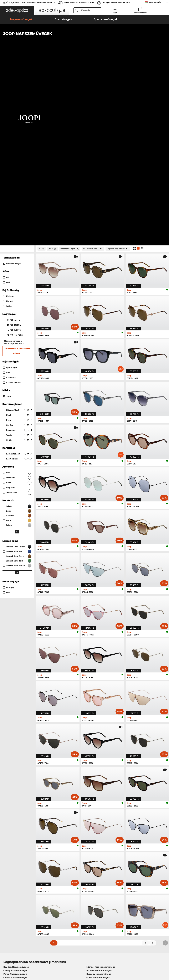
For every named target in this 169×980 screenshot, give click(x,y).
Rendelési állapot (121, 907)
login (115, 13)
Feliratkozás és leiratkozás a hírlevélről (131, 900)
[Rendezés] (118, 63)
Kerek (17, 229)
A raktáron (10, 192)
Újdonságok (10, 182)
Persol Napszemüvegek (15, 788)
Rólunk (6, 891)
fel (165, 962)
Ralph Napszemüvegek (98, 795)
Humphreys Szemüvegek (16, 820)
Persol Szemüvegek (95, 813)
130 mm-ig (12, 134)
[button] (17, 10)
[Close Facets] (17, 63)
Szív (17, 287)
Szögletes (17, 302)
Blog (114, 903)
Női (6, 92)
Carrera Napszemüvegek (15, 792)
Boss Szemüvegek (94, 817)
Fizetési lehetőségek (67, 896)
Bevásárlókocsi (140, 13)
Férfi (7, 97)
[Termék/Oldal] (93, 63)
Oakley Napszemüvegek (15, 785)
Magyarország (155, 2)
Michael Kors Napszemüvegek (101, 781)
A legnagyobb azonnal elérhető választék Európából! (32, 2)
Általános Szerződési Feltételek (17, 962)
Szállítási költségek (66, 900)
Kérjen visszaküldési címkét (71, 903)
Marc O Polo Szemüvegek (16, 817)
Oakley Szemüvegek (13, 813)
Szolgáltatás (64, 891)
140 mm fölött (13, 149)
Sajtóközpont (8, 896)
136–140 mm (12, 144)
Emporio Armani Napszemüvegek (20, 795)
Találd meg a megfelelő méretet (17, 165)
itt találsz (66, 858)
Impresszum (8, 966)
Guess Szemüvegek (95, 810)
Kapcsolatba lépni (11, 903)
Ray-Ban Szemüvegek (14, 810)
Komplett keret (17, 268)
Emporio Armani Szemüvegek (18, 824)
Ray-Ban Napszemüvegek (16, 781)
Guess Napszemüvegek (98, 792)
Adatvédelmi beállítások (14, 900)
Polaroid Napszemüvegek (99, 785)
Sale (6, 187)
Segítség (117, 891)
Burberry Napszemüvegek (99, 788)
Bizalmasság (40, 962)
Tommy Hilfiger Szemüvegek (99, 820)
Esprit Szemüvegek (95, 824)
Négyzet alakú (17, 224)
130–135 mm (12, 139)
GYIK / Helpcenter (121, 896)
